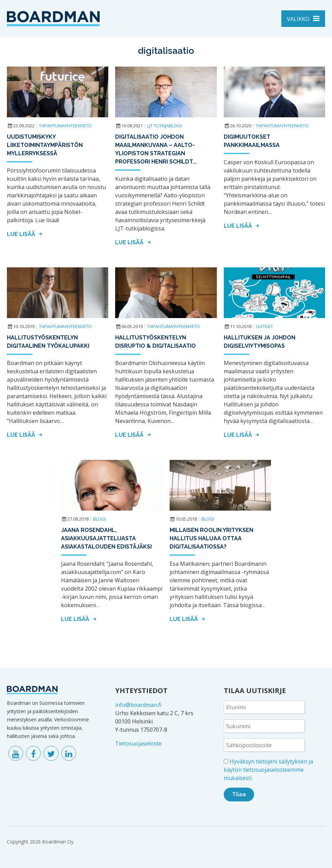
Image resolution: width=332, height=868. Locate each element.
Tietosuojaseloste (138, 743)
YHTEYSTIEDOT (141, 691)
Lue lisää (26, 234)
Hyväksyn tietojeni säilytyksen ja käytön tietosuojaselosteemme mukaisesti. (268, 770)
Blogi (99, 519)
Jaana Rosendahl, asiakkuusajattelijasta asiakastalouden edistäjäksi (106, 538)
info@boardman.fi (138, 705)
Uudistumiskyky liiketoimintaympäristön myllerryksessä (45, 145)
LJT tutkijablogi (164, 126)
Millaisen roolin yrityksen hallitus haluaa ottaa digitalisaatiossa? (212, 538)
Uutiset (264, 326)
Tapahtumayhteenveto (65, 126)
